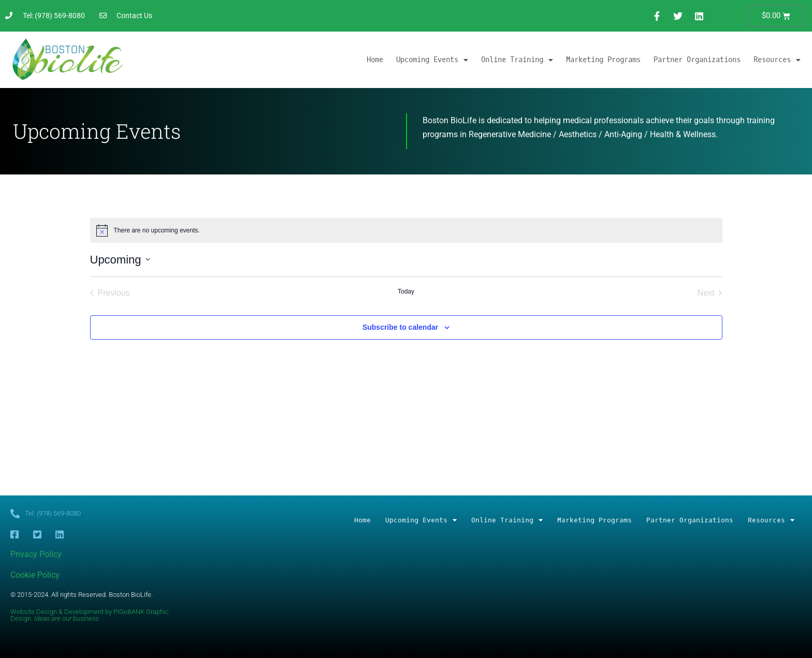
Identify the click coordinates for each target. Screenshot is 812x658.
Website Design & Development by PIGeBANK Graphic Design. (90, 615)
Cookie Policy (35, 575)
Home (375, 60)
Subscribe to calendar (400, 327)
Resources (777, 60)
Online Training (517, 60)
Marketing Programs (603, 60)
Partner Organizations (697, 60)
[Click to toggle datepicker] (120, 260)
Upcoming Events (432, 60)
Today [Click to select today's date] (406, 291)
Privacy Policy (36, 554)
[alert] (406, 230)
